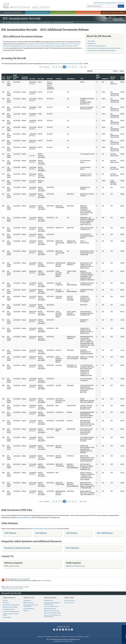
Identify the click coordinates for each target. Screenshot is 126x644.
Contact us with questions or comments (12, 589)
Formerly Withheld (25, 78)
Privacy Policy (56, 637)
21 (70, 67)
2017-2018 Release (105, 533)
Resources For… (29, 598)
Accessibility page (46, 580)
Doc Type (41, 79)
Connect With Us (63, 627)
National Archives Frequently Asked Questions (52, 603)
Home (4, 22)
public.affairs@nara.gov (78, 566)
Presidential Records (9, 609)
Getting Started (48, 600)
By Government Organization (11, 605)
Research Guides (50, 598)
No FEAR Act (80, 637)
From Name (71, 79)
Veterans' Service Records (38, 13)
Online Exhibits (7, 617)
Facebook (54, 630)
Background (92, 43)
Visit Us (88, 13)
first (41, 67)
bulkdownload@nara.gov (23, 517)
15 (54, 67)
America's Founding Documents (113, 13)
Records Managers (29, 609)
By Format (6, 603)
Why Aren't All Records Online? (53, 613)
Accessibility (48, 637)
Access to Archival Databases (11, 611)
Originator (105, 79)
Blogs (69, 630)
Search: (90, 71)
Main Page (91, 41)
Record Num (9, 78)
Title (82, 79)
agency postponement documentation (42, 529)
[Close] (124, 627)
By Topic (5, 600)
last (85, 67)
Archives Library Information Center (11, 614)
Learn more (109, 641)
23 (75, 67)
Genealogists (27, 600)
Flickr (72, 630)
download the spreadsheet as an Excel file (67, 64)
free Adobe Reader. (23, 579)
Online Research (9, 598)
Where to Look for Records (52, 611)
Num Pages (98, 77)
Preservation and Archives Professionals (31, 606)
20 (67, 67)
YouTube (66, 630)
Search (121, 6)
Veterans (26, 611)
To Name (58, 79)
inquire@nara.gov (14, 566)
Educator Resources (63, 13)
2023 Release (41, 533)
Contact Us (121, 3)
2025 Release (10, 533)
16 (56, 67)
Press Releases (73, 548)
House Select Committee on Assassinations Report (104, 48)
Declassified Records (50, 609)
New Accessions (69, 603)
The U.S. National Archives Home (26, 5)
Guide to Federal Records (51, 606)
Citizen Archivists (99, 3)
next (81, 67)
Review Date (123, 78)
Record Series (113, 78)
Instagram (60, 630)
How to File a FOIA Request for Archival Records (53, 616)
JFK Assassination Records (29, 22)
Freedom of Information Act (68, 637)
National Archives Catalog (10, 607)
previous (46, 67)
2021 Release (72, 533)
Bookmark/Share (111, 3)
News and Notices (70, 600)
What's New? (69, 598)
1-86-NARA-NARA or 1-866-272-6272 (63, 641)
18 (62, 67)
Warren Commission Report (97, 46)
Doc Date (32, 79)
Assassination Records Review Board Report (102, 50)
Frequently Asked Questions (17, 548)
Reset (122, 71)
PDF (31, 84)
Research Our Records (13, 13)
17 (59, 67)
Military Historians (29, 603)
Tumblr (63, 630)
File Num (50, 79)
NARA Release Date (16, 77)
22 (72, 67)
